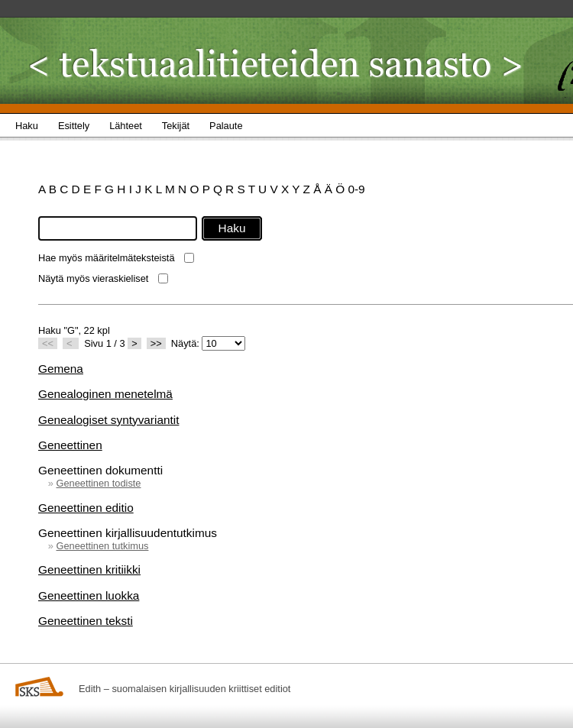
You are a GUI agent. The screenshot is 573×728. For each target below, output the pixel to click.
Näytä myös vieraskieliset (93, 278)
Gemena (61, 369)
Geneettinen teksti (86, 621)
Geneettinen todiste (98, 483)
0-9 (356, 189)
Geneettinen (70, 445)
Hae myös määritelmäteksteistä (107, 258)
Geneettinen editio (86, 508)
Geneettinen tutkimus (102, 546)
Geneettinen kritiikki (89, 569)
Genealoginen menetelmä (105, 394)
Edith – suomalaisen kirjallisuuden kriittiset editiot (185, 689)
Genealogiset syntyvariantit (108, 420)
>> (156, 343)
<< (48, 343)
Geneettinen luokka (89, 595)
